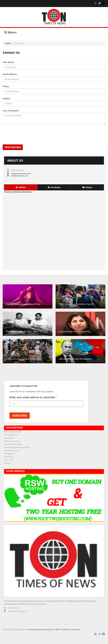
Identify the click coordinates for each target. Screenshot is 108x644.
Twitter (21, 187)
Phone (6, 86)
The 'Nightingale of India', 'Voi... (22, 331)
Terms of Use (9, 460)
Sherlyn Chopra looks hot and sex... (24, 304)
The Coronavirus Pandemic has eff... (77, 304)
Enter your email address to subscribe (32, 397)
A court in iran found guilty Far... (75, 331)
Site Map (7, 463)
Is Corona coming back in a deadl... (24, 359)
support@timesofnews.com (21, 174)
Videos (87, 187)
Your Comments (11, 111)
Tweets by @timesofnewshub (18, 192)
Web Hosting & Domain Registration (17, 447)
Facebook (54, 187)
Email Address (10, 74)
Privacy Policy (9, 457)
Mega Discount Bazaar (12, 441)
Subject (6, 98)
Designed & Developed (40, 629)
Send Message (13, 147)
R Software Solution (11, 435)
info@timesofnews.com (19, 176)
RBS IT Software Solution (13, 432)
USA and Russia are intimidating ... (76, 359)
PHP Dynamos (9, 454)
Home (8, 43)
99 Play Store (9, 438)
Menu (10, 32)
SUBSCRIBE (20, 416)
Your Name (8, 62)
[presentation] (27, 134)
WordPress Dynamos (12, 451)
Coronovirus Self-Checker (13, 444)
